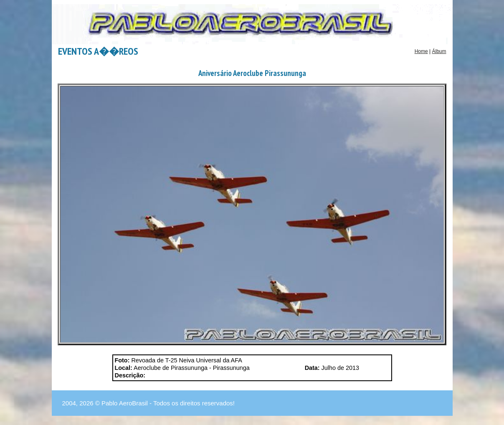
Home (421, 51)
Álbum (439, 51)
